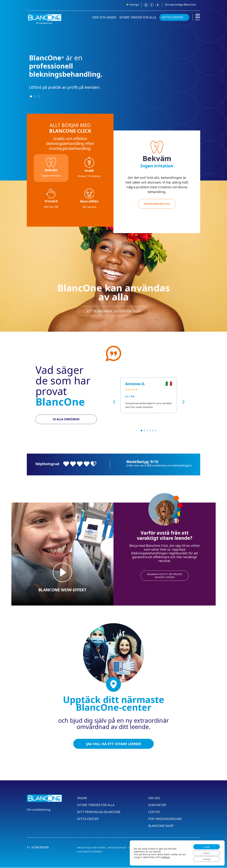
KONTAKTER (157, 805)
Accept (206, 846)
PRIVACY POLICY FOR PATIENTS (91, 848)
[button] (142, 431)
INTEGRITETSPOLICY (117, 848)
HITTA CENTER (172, 17)
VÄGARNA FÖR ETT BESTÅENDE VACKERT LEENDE (165, 576)
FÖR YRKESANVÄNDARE (165, 819)
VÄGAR (82, 798)
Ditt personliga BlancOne (180, 5)
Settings (206, 859)
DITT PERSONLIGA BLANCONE (99, 812)
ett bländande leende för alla (113, 311)
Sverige (134, 5)
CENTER (154, 812)
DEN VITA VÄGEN (104, 17)
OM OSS (154, 798)
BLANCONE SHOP (161, 826)
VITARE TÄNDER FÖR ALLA (138, 17)
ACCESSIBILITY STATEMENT (90, 852)
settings (170, 857)
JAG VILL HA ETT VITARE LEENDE (114, 744)
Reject (205, 852)
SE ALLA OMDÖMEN (66, 419)
